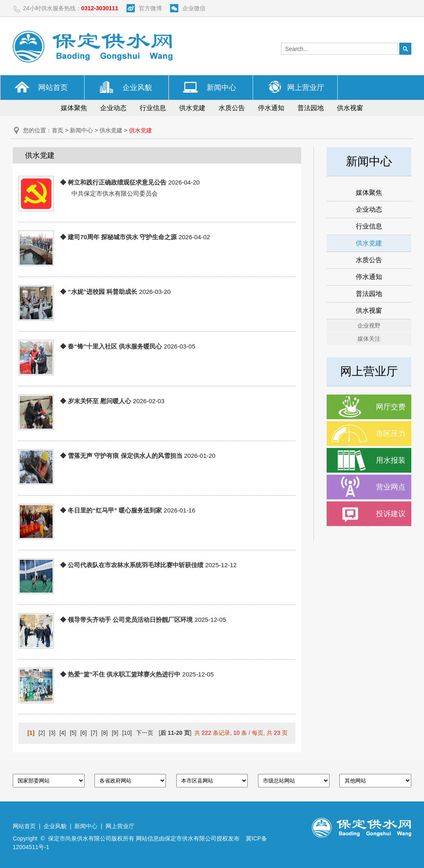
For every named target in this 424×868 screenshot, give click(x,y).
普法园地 (311, 108)
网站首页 (53, 88)
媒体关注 (369, 339)
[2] (42, 733)
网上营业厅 (306, 88)
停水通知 (271, 108)
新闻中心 (221, 88)
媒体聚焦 (74, 108)
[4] (63, 733)
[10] (127, 733)
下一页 (145, 733)
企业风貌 (137, 88)
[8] (105, 733)
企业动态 (113, 108)
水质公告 (232, 108)
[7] (94, 733)
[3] (52, 733)
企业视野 (369, 325)
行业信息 (153, 108)
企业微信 (194, 8)
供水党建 (192, 108)
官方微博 (150, 8)
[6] (84, 733)
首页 (58, 130)
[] (175, 733)
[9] (115, 733)
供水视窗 (350, 108)
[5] (73, 733)
